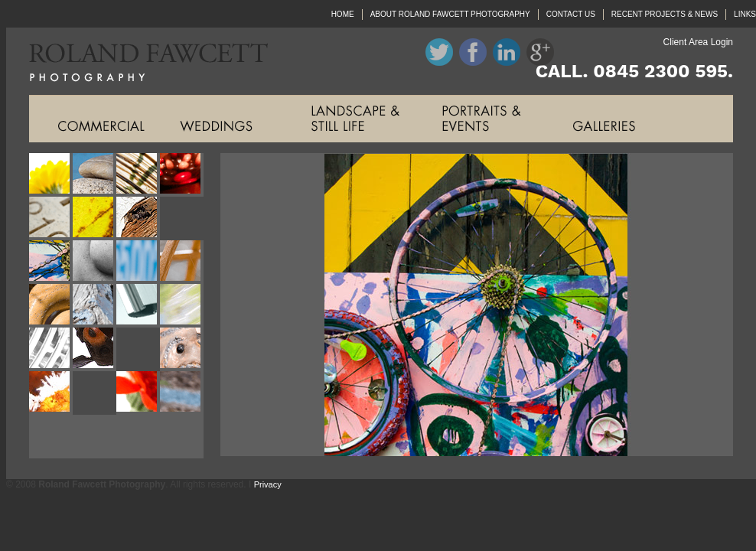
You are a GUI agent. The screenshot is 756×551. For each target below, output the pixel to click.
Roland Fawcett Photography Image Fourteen (94, 306)
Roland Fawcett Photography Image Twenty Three (138, 393)
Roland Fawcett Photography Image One (51, 175)
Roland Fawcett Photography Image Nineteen (138, 349)
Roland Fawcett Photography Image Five (51, 218)
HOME (343, 14)
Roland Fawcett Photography (137, 61)
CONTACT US (571, 14)
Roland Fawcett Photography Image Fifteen (138, 306)
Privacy (268, 484)
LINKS (745, 14)
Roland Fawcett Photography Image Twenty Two (94, 393)
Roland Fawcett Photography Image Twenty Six (94, 437)
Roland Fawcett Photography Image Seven (138, 218)
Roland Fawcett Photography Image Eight (182, 218)
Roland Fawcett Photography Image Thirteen (51, 306)
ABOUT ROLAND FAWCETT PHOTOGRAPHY (450, 14)
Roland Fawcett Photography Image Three (138, 175)
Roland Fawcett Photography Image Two (94, 175)
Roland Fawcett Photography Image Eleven (138, 262)
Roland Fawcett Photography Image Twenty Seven (138, 437)
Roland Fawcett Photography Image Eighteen (94, 349)
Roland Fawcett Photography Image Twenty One (51, 393)
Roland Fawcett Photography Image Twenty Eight (182, 437)
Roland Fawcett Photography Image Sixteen (182, 306)
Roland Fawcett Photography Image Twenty (182, 349)
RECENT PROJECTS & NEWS (665, 14)
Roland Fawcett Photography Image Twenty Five (51, 437)
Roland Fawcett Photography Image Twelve (182, 262)
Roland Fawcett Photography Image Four (182, 175)
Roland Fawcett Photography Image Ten (94, 262)
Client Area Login (698, 42)
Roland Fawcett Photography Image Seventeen (51, 349)
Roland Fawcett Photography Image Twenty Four (182, 393)
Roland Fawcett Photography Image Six (94, 218)
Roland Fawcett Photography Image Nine (51, 262)
